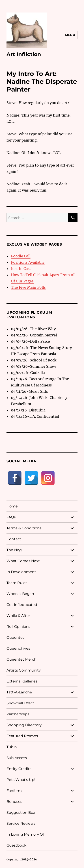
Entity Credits (19, 769)
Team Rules (17, 583)
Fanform (14, 791)
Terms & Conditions (24, 528)
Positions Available (28, 262)
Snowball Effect (20, 703)
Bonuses (14, 802)
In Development (21, 572)
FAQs (11, 517)
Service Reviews (21, 823)
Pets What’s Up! (21, 780)
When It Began (20, 594)
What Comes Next (23, 561)
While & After (18, 616)
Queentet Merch (22, 659)
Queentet (15, 637)
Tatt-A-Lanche (19, 692)
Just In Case (21, 269)
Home (12, 506)
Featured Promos (22, 736)
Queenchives (18, 648)
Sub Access (17, 758)
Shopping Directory (24, 725)
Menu (70, 35)
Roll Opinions (18, 627)
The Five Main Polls (28, 287)
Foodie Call (21, 256)
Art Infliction (24, 54)
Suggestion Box (21, 813)
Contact (14, 539)
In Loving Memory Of (25, 834)
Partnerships (18, 714)
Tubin (12, 747)
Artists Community (24, 670)
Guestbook (16, 845)
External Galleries (22, 681)
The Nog (14, 550)
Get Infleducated (22, 605)
